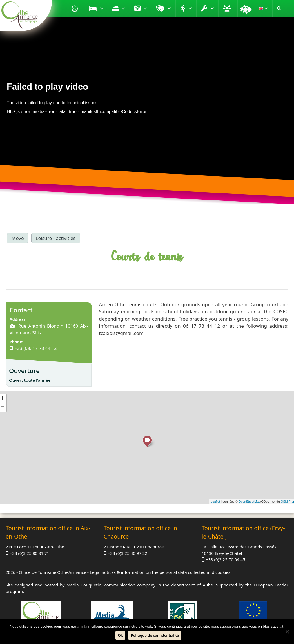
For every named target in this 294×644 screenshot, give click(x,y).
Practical (212, 8)
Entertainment (169, 8)
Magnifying (246, 8)
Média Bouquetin (84, 585)
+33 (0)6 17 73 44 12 (36, 348)
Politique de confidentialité (155, 635)
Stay (102, 8)
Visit (145, 8)
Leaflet (215, 502)
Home (75, 8)
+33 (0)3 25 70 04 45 (226, 559)
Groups (228, 8)
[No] (287, 632)
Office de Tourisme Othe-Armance (53, 572)
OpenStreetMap (250, 502)
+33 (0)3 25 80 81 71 (30, 553)
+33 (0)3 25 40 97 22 (128, 553)
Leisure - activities (56, 238)
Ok (121, 635)
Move (190, 8)
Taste (123, 8)
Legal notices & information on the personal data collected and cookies (160, 572)
